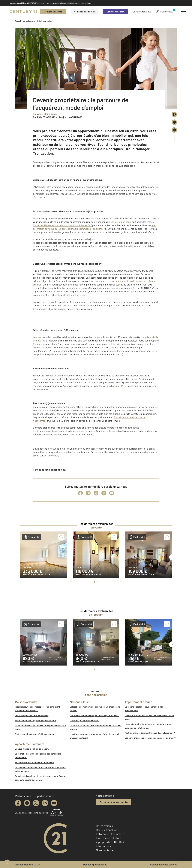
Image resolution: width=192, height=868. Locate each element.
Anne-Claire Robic (47, 114)
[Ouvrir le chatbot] (180, 857)
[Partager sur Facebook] (174, 114)
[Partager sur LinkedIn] (174, 130)
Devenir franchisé (142, 11)
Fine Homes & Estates (109, 838)
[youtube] (54, 803)
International (104, 846)
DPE (122, 386)
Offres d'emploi (105, 826)
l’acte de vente (110, 431)
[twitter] (36, 803)
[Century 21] (24, 12)
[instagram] (27, 803)
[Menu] (184, 12)
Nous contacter (105, 850)
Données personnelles (95, 864)
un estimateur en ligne (119, 222)
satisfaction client (76, 295)
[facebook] (18, 803)
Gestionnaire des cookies (164, 864)
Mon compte (165, 11)
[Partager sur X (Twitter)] (174, 122)
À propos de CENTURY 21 (111, 842)
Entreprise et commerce (111, 834)
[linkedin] (45, 803)
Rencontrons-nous (126, 452)
